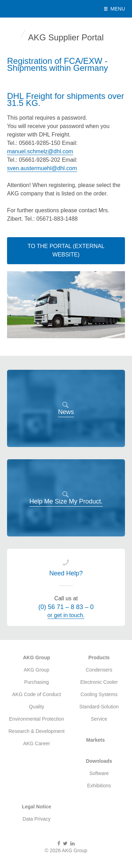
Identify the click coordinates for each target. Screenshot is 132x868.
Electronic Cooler (99, 682)
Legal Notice (36, 807)
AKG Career (37, 743)
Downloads (99, 761)
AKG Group (36, 9)
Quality (37, 707)
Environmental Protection (37, 719)
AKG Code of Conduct (36, 694)
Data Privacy (36, 819)
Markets (96, 740)
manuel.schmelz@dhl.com (40, 151)
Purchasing (37, 682)
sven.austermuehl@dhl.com (42, 168)
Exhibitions (99, 786)
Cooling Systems (99, 694)
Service (99, 719)
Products (99, 657)
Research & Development (37, 731)
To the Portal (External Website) (66, 250)
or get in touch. (66, 615)
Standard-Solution (99, 707)
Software (99, 773)
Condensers (99, 670)
